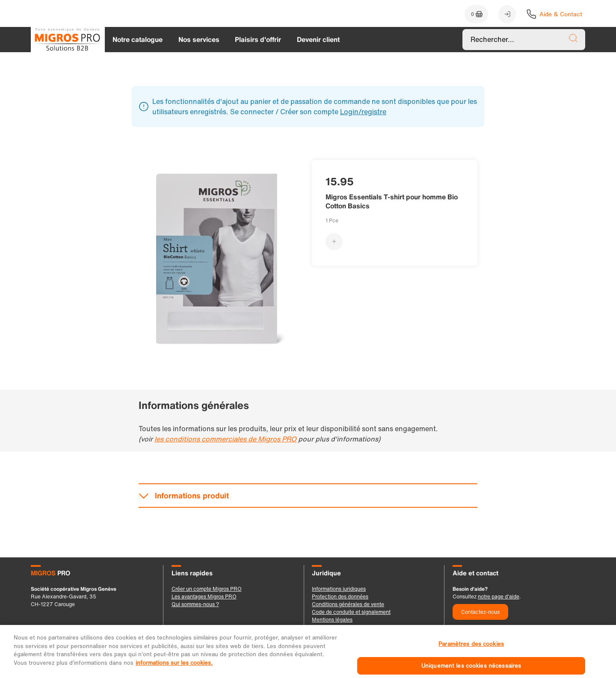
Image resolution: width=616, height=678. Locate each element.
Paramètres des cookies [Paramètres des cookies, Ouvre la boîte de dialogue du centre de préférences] (471, 653)
